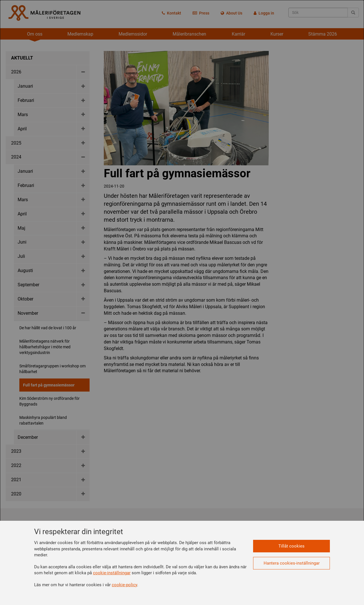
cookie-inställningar (112, 573)
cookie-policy (124, 585)
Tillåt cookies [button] (291, 546)
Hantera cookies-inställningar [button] (292, 563)
